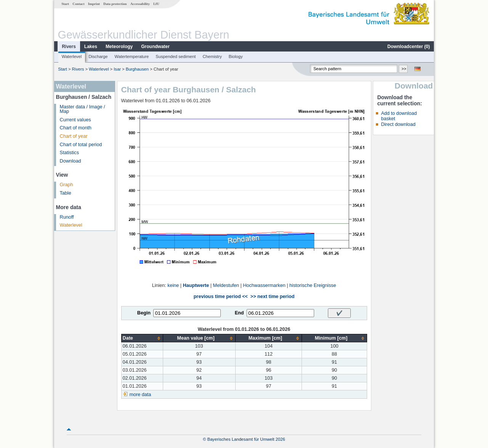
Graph (67, 185)
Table (66, 193)
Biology (236, 56)
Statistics (69, 153)
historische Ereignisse (313, 285)
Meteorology (119, 47)
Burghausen (137, 69)
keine (173, 285)
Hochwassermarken (264, 285)
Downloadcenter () (409, 47)
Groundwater (155, 47)
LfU (156, 4)
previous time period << (221, 297)
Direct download (398, 124)
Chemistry (212, 56)
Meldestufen (226, 285)
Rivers (69, 47)
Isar (117, 69)
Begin (144, 313)
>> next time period (272, 297)
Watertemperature (132, 56)
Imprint (94, 4)
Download (71, 161)
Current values (75, 120)
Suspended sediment (176, 56)
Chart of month (76, 128)
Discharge (98, 56)
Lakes (91, 47)
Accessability (140, 4)
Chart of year (74, 136)
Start (65, 4)
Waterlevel (72, 56)
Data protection (115, 4)
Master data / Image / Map (83, 109)
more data (140, 395)
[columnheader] (142, 338)
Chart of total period (81, 145)
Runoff (67, 217)
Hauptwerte (196, 285)
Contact (78, 4)
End (239, 313)
